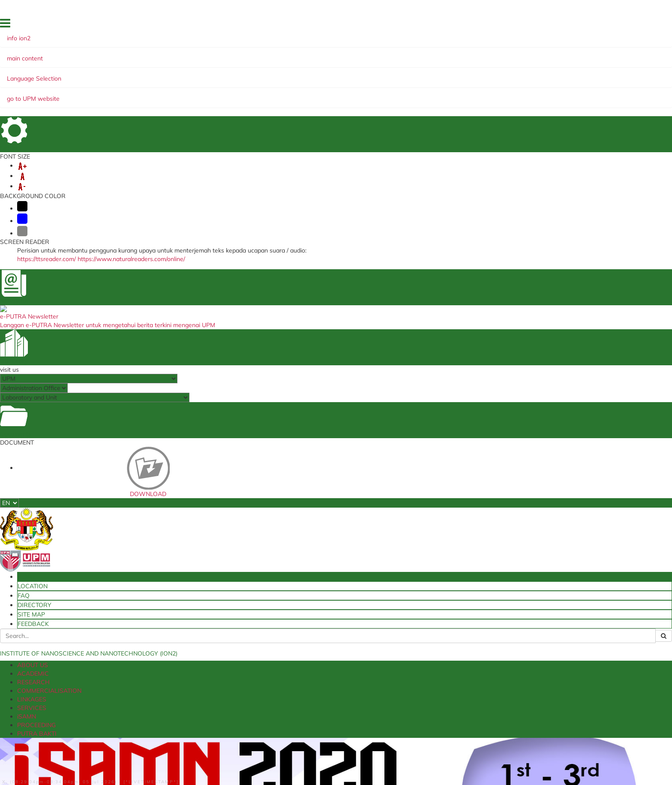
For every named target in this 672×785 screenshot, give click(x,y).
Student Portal (187, 640)
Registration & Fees (86, 498)
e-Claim (178, 649)
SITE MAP (579, 25)
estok (175, 623)
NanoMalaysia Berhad (312, 654)
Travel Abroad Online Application (211, 657)
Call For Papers (79, 471)
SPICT (176, 666)
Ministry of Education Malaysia (322, 663)
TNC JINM (411, 666)
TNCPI (407, 632)
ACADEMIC (111, 74)
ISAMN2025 (477, 343)
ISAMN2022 (477, 387)
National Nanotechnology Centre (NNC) (334, 646)
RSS (245, 758)
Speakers (70, 462)
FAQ (521, 25)
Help (54, 758)
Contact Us (73, 516)
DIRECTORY (547, 25)
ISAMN (69, 265)
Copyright (221, 758)
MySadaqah (414, 649)
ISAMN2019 (477, 430)
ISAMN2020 (477, 416)
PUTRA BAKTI (427, 74)
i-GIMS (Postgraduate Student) (208, 632)
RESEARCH (152, 74)
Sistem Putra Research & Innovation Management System (214, 686)
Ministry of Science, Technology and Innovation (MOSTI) (328, 634)
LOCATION (497, 25)
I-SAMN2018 (478, 445)
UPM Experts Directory (427, 657)
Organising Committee (91, 480)
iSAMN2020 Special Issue (95, 426)
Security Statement (123, 758)
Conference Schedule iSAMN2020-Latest (119, 444)
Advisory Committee (87, 489)
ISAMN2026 (477, 328)
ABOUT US (70, 74)
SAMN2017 (476, 460)
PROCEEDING (378, 74)
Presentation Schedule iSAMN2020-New (119, 453)
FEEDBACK (609, 25)
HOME (472, 25)
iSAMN (339, 74)
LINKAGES (268, 74)
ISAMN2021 (477, 401)
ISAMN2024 (477, 358)
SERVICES (306, 74)
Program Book (78, 435)
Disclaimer (79, 758)
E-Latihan (181, 675)
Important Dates (81, 507)
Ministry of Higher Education (320, 623)
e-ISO (406, 640)
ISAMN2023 (477, 372)
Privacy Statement (178, 758)
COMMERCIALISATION (210, 74)
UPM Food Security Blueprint (435, 623)
